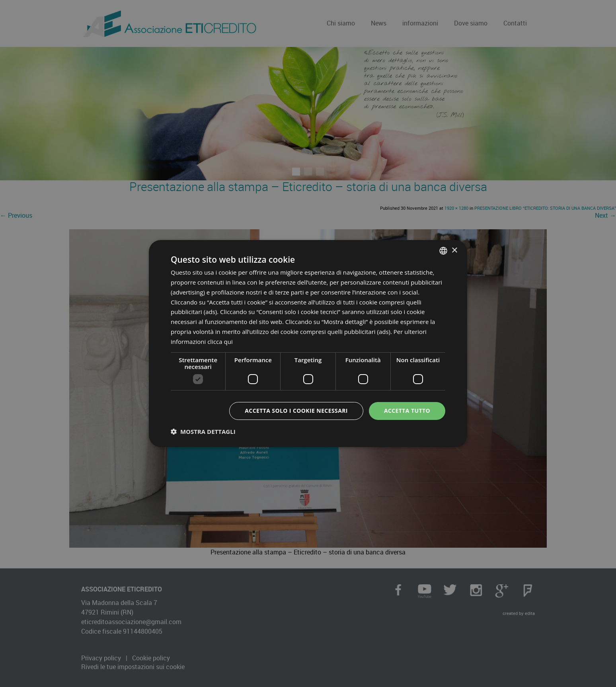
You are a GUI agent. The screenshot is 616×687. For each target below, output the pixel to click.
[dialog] (308, 343)
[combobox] (443, 251)
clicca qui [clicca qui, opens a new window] (220, 342)
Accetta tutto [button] (407, 411)
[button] (203, 431)
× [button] (454, 250)
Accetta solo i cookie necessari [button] (296, 411)
